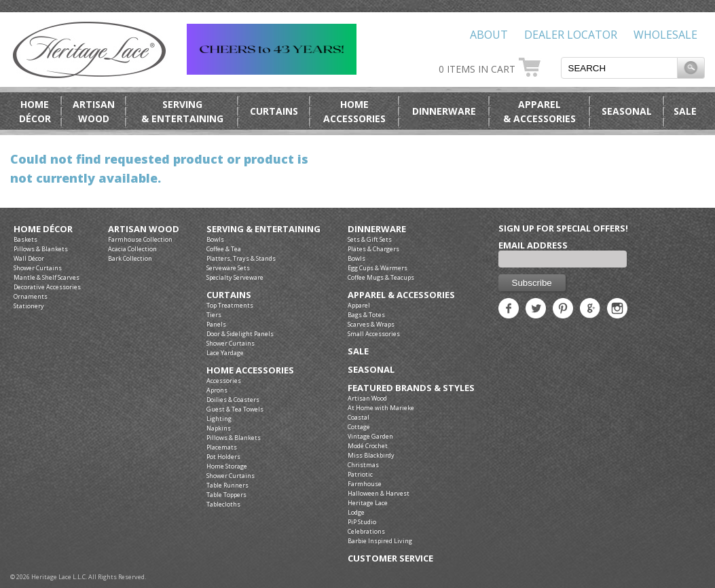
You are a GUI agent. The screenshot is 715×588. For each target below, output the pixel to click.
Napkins (219, 428)
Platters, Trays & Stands (241, 258)
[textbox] (619, 68)
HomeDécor (35, 111)
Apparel (359, 305)
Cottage (359, 427)
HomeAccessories (354, 111)
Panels (216, 324)
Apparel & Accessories (401, 295)
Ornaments (31, 296)
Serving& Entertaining (182, 111)
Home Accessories (250, 370)
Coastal (359, 417)
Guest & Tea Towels (235, 409)
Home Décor (43, 229)
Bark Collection (130, 258)
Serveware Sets (228, 268)
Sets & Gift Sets (370, 239)
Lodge (356, 512)
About (489, 35)
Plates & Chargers (373, 249)
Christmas (363, 465)
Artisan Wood (144, 229)
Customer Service (390, 558)
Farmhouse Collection (140, 239)
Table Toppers (226, 495)
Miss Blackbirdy (371, 455)
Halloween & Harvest (379, 493)
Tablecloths (223, 504)
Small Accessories (374, 334)
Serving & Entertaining (263, 229)
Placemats (222, 447)
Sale (685, 111)
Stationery (29, 306)
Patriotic (360, 474)
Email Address (533, 245)
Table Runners (227, 485)
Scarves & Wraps (371, 324)
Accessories (224, 381)
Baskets (25, 239)
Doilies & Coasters (233, 400)
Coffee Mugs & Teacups (381, 277)
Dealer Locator (571, 35)
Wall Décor (29, 258)
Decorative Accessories (47, 287)
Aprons (217, 390)
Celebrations (366, 531)
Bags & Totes (366, 315)
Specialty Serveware (235, 277)
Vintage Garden (370, 436)
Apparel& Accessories (539, 111)
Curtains (274, 111)
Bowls (215, 239)
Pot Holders (223, 457)
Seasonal (627, 111)
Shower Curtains (38, 268)
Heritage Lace (368, 503)
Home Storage (227, 466)
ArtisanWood (94, 111)
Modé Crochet (368, 446)
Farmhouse (365, 484)
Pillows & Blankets (41, 249)
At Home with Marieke (381, 408)
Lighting (219, 419)
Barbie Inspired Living (380, 541)
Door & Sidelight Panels (240, 334)
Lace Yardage (225, 353)
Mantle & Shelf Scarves (47, 277)
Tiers (214, 315)
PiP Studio (362, 522)
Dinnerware (444, 111)
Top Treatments (230, 305)
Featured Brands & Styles (411, 388)
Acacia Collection (132, 249)
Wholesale (665, 35)
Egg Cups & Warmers (378, 268)
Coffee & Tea (224, 249)
